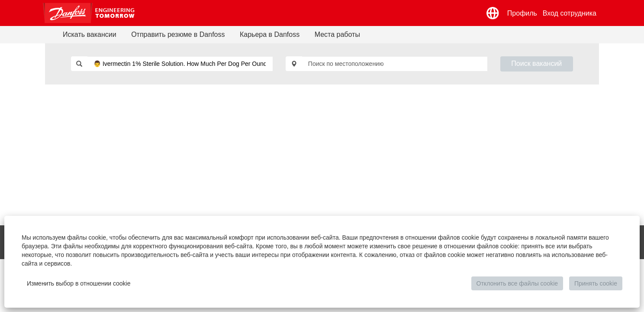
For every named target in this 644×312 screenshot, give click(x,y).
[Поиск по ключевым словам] (180, 64)
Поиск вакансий (536, 63)
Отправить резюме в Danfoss (178, 34)
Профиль (522, 13)
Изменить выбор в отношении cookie (79, 283)
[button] (493, 13)
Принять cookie (596, 283)
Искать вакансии (90, 34)
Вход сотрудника (570, 13)
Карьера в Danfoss (270, 34)
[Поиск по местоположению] (395, 64)
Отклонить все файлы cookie (517, 283)
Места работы (337, 34)
